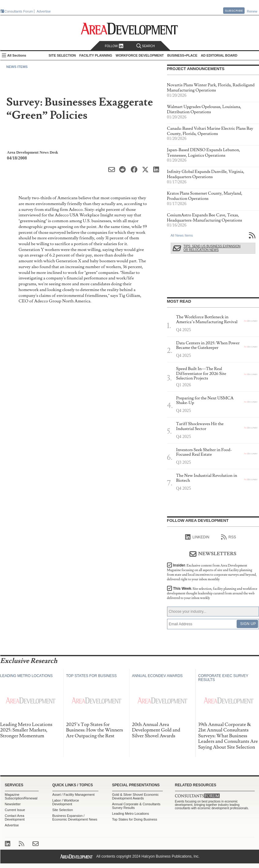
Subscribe (234, 11)
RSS (229, 537)
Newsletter (13, 804)
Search (146, 46)
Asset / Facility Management (74, 795)
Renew (252, 11)
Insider (212, 572)
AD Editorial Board (219, 55)
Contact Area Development (15, 817)
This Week (212, 593)
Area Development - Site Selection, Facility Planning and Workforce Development (129, 29)
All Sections (17, 55)
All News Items (182, 235)
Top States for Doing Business (135, 819)
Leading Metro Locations (131, 814)
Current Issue (15, 810)
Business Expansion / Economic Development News (75, 817)
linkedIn (197, 537)
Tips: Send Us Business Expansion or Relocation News (212, 248)
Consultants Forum (19, 11)
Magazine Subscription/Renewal (21, 796)
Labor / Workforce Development (66, 802)
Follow (114, 46)
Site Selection (63, 810)
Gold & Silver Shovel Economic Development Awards (135, 796)
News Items (17, 67)
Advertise (44, 11)
